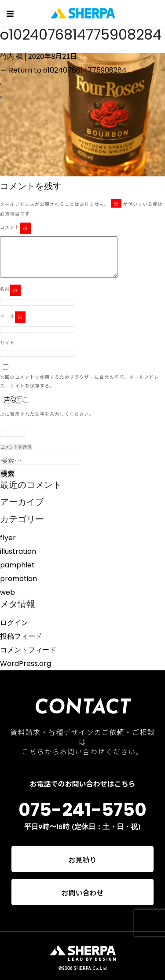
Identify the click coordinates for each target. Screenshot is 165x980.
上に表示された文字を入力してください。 (47, 414)
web (7, 592)
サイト (7, 342)
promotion (18, 579)
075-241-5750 (82, 810)
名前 (10, 290)
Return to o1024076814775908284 (63, 70)
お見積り (82, 859)
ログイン (14, 623)
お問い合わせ (82, 892)
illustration (18, 551)
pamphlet (17, 565)
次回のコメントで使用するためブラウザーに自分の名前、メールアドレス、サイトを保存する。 (80, 381)
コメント (15, 228)
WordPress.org (26, 664)
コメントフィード (28, 650)
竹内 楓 (11, 57)
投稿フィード (21, 636)
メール (13, 317)
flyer (8, 538)
